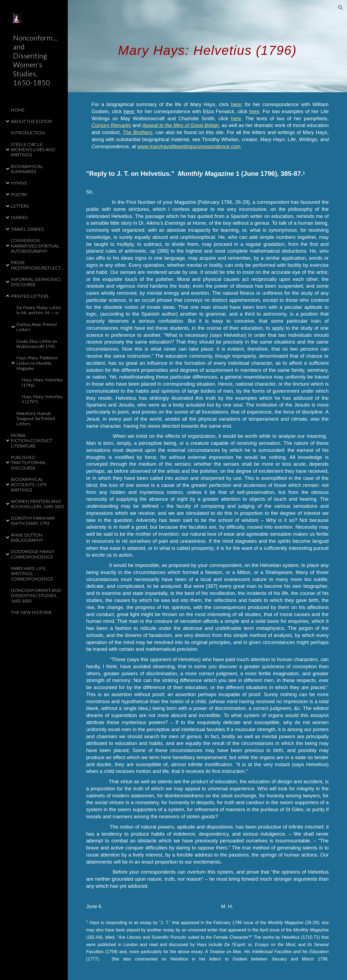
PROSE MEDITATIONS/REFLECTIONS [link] (38, 265)
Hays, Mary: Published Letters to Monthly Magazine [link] (37, 363)
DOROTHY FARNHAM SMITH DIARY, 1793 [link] (33, 521)
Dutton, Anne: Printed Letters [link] (36, 327)
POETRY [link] (19, 194)
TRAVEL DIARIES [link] (27, 229)
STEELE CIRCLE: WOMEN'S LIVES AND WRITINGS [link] (33, 150)
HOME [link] (18, 110)
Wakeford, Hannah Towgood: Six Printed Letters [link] (36, 418)
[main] (208, 46)
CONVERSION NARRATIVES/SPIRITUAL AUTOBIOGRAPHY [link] (35, 246)
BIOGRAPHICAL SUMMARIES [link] (27, 169)
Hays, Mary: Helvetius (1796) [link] (42, 382)
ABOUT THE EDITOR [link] (31, 121)
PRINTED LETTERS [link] (30, 296)
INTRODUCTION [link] (28, 133)
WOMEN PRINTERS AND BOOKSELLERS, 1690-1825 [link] (38, 504)
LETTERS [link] (20, 206)
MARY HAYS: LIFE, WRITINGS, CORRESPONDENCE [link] (32, 573)
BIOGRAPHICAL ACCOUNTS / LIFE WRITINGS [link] (29, 484)
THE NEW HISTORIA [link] (31, 612)
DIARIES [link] (19, 217)
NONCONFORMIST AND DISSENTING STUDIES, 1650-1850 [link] (36, 595)
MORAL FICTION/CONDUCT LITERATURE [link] (32, 440)
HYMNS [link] (19, 183)
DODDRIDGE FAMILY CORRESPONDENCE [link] (33, 554)
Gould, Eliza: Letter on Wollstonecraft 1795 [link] (37, 344)
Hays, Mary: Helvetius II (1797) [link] (42, 399)
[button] (340, 8)
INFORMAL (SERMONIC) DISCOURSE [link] (36, 282)
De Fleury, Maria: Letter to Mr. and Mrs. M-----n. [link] (39, 310)
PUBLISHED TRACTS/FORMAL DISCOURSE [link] (29, 462)
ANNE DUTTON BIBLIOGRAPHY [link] (27, 537)
